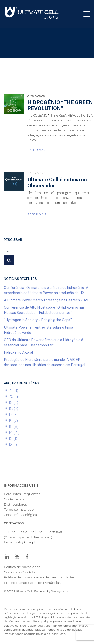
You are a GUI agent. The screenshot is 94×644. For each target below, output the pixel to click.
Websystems (60, 591)
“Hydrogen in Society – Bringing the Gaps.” (38, 320)
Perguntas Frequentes (22, 494)
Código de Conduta (20, 572)
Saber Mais (37, 150)
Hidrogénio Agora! (18, 352)
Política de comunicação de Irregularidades (39, 577)
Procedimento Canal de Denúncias (32, 583)
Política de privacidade (22, 567)
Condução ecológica (20, 515)
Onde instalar (15, 499)
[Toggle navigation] (89, 14)
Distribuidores (15, 504)
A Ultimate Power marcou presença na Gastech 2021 (46, 300)
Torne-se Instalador (19, 509)
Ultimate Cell (23, 591)
